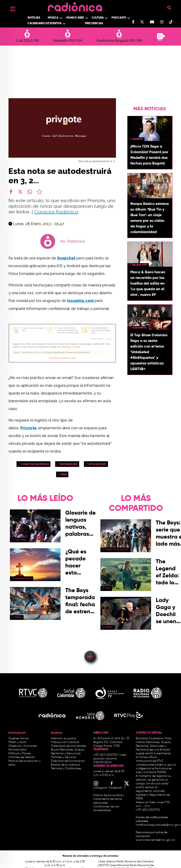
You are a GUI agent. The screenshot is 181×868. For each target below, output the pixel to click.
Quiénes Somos (19, 739)
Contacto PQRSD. (155, 772)
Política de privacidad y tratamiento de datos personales (109, 799)
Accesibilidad (103, 810)
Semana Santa (23, 579)
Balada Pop (140, 265)
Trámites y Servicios (64, 757)
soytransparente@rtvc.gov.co (155, 840)
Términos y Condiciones (66, 769)
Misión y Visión (18, 742)
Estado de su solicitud (65, 765)
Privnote (29, 428)
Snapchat (66, 258)
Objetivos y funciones (23, 746)
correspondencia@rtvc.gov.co (156, 765)
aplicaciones (97, 464)
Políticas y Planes (20, 754)
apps (64, 474)
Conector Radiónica (56, 212)
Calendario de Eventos (45, 23)
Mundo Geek (75, 18)
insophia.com (80, 301)
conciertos (140, 328)
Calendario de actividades (69, 746)
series (18, 617)
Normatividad (17, 750)
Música (53, 18)
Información (69, 464)
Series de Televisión (117, 550)
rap (134, 196)
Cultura (98, 18)
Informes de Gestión (22, 757)
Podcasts (119, 18)
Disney (109, 627)
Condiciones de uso (106, 807)
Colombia (21, 540)
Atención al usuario (64, 739)
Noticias (34, 18)
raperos (137, 139)
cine (108, 588)
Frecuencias (94, 23)
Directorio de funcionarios (68, 761)
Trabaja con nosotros (65, 742)
